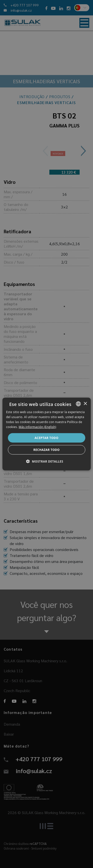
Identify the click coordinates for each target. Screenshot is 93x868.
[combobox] (78, 404)
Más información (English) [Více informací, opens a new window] (37, 427)
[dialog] (46, 434)
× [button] (85, 404)
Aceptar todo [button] (46, 438)
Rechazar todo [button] (46, 450)
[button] (46, 461)
